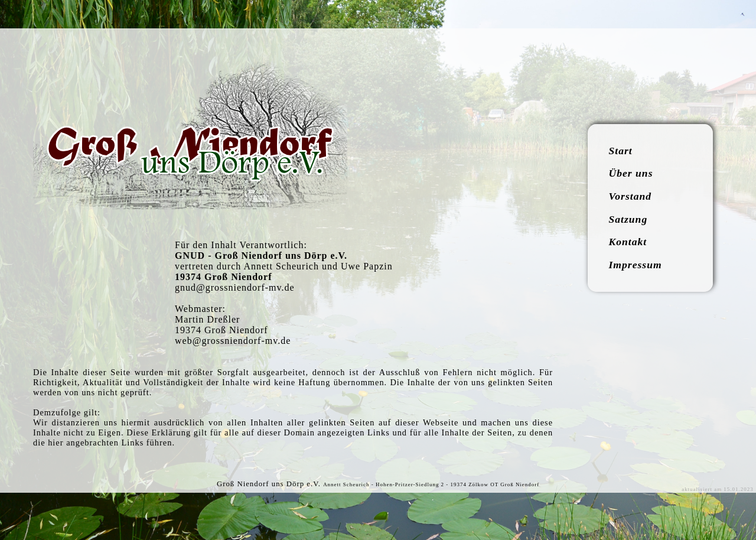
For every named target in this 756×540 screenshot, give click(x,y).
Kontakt (628, 242)
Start (621, 151)
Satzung (628, 219)
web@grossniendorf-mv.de (233, 341)
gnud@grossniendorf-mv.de (235, 287)
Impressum (636, 265)
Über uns (631, 173)
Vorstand (630, 196)
